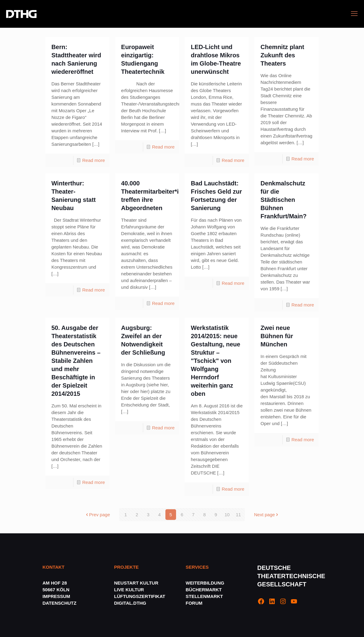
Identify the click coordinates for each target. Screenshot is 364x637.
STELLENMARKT (205, 596)
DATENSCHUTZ (60, 603)
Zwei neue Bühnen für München (277, 336)
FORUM (194, 603)
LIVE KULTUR (129, 590)
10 (227, 515)
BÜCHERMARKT (204, 590)
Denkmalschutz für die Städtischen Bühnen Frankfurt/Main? (283, 200)
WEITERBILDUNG (205, 583)
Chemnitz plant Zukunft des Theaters (282, 55)
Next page (267, 515)
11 (238, 515)
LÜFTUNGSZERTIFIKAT (140, 596)
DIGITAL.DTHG (130, 603)
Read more (94, 160)
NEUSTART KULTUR (136, 583)
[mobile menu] (354, 14)
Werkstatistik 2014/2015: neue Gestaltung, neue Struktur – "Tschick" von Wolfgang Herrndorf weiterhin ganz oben (215, 361)
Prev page (97, 515)
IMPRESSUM (57, 596)
